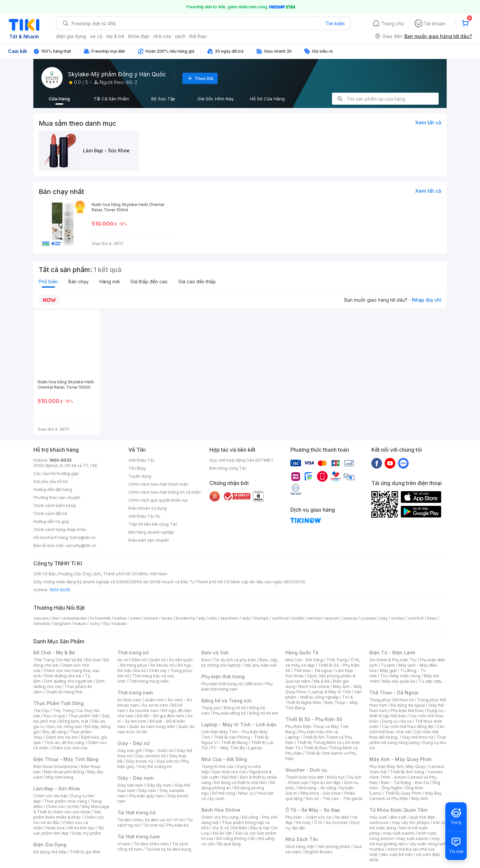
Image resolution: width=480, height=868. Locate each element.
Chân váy (158, 670)
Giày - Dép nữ (133, 743)
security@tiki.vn (81, 545)
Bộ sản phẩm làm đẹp (68, 830)
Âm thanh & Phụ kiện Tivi (393, 660)
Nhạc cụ (246, 793)
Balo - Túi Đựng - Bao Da (405, 782)
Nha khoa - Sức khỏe (321, 793)
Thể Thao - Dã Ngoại (394, 692)
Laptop (255, 748)
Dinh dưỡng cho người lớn (68, 681)
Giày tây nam (159, 785)
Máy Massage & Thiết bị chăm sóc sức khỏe (71, 809)
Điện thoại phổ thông (64, 772)
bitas (432, 618)
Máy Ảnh (420, 798)
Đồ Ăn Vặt (222, 833)
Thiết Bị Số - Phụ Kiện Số (314, 719)
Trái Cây (41, 710)
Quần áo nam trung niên (152, 726)
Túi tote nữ (153, 825)
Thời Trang (337, 660)
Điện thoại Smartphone (55, 766)
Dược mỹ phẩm (86, 833)
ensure (151, 618)
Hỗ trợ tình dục (81, 828)
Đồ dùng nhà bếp (50, 852)
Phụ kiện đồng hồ (229, 713)
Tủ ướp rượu (430, 681)
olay (383, 618)
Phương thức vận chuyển (57, 497)
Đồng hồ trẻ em (264, 713)
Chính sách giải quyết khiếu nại (158, 500)
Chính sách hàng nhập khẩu (60, 529)
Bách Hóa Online (221, 810)
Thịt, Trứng (63, 710)
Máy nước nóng (405, 676)
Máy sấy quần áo (399, 681)
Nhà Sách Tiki (302, 839)
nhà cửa (162, 36)
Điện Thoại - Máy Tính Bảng (66, 759)
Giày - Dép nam (135, 778)
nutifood (280, 618)
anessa (350, 618)
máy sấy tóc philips (411, 822)
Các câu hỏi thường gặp (56, 473)
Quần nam (154, 700)
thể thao (198, 36)
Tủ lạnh (388, 665)
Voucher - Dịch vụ (306, 770)
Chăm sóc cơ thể (62, 806)
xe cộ (96, 36)
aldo (246, 618)
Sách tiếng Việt (300, 846)
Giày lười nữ (167, 761)
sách (180, 36)
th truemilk (100, 618)
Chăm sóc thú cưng (220, 817)
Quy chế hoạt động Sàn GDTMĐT (241, 460)
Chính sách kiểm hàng (54, 505)
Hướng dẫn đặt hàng (53, 489)
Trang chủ (392, 23)
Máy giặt (388, 670)
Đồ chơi (93, 660)
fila (106, 623)
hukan (80, 623)
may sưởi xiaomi (399, 833)
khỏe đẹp (139, 36)
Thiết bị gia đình (85, 852)
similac (398, 618)
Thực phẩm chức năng (65, 801)
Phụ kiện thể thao (407, 710)
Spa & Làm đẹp (326, 782)
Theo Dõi (200, 78)
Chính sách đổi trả (50, 513)
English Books (318, 852)
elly (202, 618)
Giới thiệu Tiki (141, 460)
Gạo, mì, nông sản (64, 726)
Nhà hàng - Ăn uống (317, 788)
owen (135, 618)
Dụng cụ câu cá (397, 721)
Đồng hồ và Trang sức (227, 700)
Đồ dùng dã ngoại (408, 705)
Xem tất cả (428, 122)
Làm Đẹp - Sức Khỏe (57, 788)
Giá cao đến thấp (197, 281)
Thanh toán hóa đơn (304, 777)
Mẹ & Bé (322, 681)
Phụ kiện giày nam (146, 796)
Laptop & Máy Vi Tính (330, 692)
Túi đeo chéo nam (151, 844)
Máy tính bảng (60, 777)
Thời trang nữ (133, 652)
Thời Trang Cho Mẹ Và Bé (58, 660)
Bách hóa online (314, 686)
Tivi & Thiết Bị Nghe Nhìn (319, 700)
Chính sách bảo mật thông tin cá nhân (164, 492)
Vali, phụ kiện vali (260, 665)
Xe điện (342, 817)
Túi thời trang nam (138, 836)
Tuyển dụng (140, 476)
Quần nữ (158, 660)
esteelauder (75, 618)
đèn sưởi (398, 817)
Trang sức (211, 708)
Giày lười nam (130, 785)
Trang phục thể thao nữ (391, 700)
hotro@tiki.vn (83, 537)
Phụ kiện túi (178, 825)
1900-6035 (60, 460)
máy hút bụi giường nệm (405, 841)
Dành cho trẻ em (62, 737)
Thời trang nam (135, 692)
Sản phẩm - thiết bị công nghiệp (323, 694)
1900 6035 (60, 590)
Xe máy (303, 822)
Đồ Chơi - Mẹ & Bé (54, 652)
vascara (41, 618)
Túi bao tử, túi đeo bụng (168, 849)
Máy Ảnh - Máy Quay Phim (400, 759)
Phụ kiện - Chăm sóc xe (308, 817)
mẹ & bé (115, 36)
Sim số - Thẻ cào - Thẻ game (334, 798)
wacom (332, 618)
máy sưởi (378, 817)
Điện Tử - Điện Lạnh (392, 652)
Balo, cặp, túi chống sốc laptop (240, 662)
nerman (315, 618)
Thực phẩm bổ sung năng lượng (408, 740)
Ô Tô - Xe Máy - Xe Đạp (313, 810)
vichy (94, 623)
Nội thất (229, 777)
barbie (120, 618)
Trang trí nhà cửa (217, 766)
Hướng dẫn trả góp (51, 521)
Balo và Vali (215, 652)
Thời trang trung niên (149, 681)
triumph (261, 618)
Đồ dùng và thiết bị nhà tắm (240, 782)
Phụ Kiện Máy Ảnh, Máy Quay (397, 766)
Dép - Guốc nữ (159, 750)
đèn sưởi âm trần (397, 854)
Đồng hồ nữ (235, 708)
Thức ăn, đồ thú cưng (64, 742)
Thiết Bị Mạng (234, 742)
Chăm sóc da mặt (50, 796)
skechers (229, 618)
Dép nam (147, 790)
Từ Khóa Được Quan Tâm (398, 810)
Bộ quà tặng (229, 844)
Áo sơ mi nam (155, 705)
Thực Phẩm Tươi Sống (58, 703)
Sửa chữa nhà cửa (229, 772)
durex (167, 618)
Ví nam (124, 844)
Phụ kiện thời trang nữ (222, 684)
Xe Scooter (337, 822)
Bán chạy (78, 281)
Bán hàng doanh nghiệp (151, 532)
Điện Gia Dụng (50, 844)
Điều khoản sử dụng (147, 508)
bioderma (185, 618)
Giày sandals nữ (150, 756)
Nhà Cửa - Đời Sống (224, 759)
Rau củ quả (54, 716)
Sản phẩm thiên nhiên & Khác (67, 814)
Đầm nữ (139, 660)
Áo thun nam (129, 700)
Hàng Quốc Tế (302, 652)
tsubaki (119, 623)
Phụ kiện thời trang (223, 676)
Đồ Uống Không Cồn (236, 838)
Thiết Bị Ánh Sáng (407, 772)
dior (56, 618)
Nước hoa (55, 828)
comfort (416, 618)
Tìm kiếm (335, 23)
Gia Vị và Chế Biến (230, 828)
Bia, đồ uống (55, 732)
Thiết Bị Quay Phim (403, 793)
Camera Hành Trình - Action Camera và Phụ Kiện (406, 777)
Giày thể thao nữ (417, 737)
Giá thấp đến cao (149, 281)
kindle (298, 618)
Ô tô (318, 822)
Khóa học (336, 777)
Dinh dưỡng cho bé (63, 676)
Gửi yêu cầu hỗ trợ (50, 481)
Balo (206, 660)
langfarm (62, 623)
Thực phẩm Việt (83, 716)
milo (213, 618)
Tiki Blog (137, 468)
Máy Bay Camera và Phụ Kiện (405, 796)
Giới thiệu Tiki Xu (144, 516)
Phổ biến (48, 281)
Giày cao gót (130, 750)
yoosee (368, 618)
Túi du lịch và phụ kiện (235, 660)
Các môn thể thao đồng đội (408, 726)
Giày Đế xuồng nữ (155, 766)
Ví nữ (179, 820)
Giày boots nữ (139, 761)
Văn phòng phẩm (334, 846)
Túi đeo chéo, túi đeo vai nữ (144, 820)
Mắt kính (254, 684)
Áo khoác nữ (162, 665)
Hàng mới (109, 281)
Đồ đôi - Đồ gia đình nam (160, 716)
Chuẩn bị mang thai (64, 692)
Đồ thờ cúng (223, 793)
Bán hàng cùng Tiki (228, 468)
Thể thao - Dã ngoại (313, 670)
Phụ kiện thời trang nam (237, 686)
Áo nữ (123, 660)
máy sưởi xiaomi (413, 838)
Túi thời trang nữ (136, 812)
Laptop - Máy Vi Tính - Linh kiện (239, 724)
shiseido (42, 623)
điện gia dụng (71, 36)
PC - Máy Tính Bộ (228, 748)
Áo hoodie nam (144, 710)
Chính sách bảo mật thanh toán (158, 484)
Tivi (384, 676)
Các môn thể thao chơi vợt (407, 729)
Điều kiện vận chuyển (149, 540)
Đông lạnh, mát (74, 721)
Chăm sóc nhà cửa (69, 748)
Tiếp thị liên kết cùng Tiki (153, 524)
